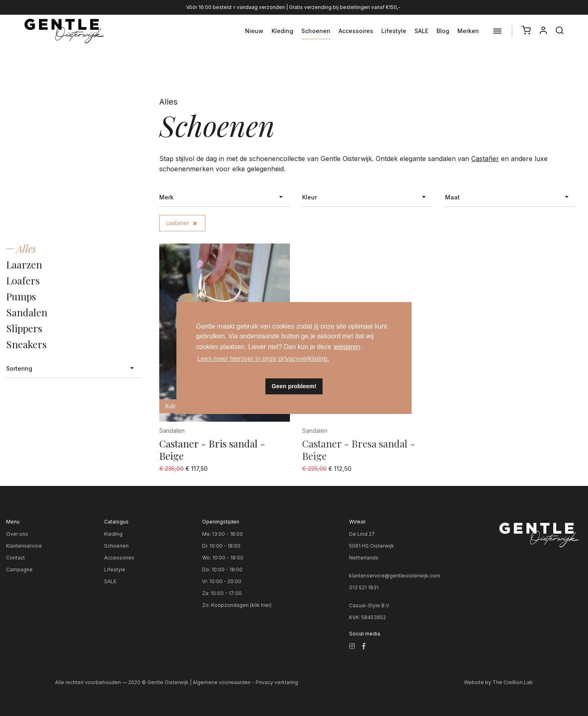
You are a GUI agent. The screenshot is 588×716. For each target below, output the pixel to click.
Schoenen (316, 31)
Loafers (23, 280)
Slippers (24, 328)
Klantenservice (24, 546)
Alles (26, 248)
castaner (181, 223)
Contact (16, 558)
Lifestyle (394, 31)
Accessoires (356, 31)
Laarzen (24, 264)
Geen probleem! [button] (294, 386)
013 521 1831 (364, 587)
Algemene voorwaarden (222, 682)
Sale (171, 406)
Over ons (17, 534)
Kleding (282, 31)
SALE (421, 31)
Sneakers (26, 344)
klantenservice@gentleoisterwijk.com (395, 576)
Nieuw (254, 31)
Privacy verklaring (277, 682)
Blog (443, 31)
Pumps (21, 296)
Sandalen (27, 312)
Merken (468, 31)
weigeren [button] (347, 347)
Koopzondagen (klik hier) (241, 605)
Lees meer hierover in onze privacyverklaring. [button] (263, 359)
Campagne (19, 569)
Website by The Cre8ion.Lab (498, 682)
